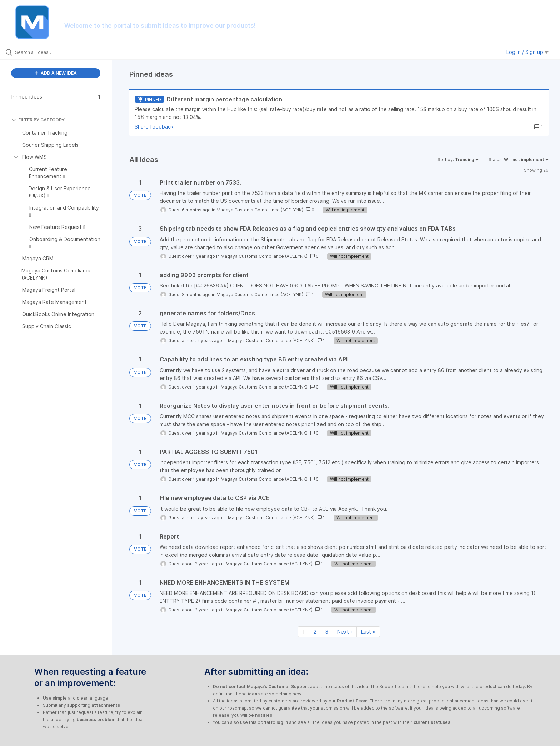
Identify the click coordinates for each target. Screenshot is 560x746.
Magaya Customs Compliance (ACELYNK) (260, 210)
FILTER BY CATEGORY (38, 120)
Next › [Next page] (345, 632)
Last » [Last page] (368, 632)
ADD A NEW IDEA (56, 73)
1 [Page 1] (303, 632)
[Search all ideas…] (65, 52)
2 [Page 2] (315, 632)
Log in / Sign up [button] (527, 52)
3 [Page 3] (327, 632)
